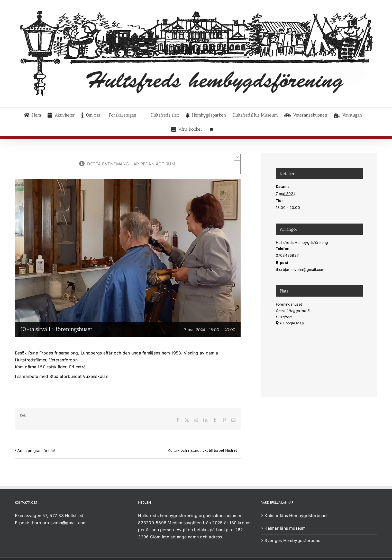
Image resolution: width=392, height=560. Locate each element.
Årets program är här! (37, 451)
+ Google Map (292, 323)
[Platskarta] (319, 353)
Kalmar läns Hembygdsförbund (295, 515)
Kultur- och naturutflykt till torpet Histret (202, 450)
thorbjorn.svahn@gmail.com (59, 523)
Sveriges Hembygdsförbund (293, 540)
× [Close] (237, 157)
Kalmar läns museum (285, 528)
